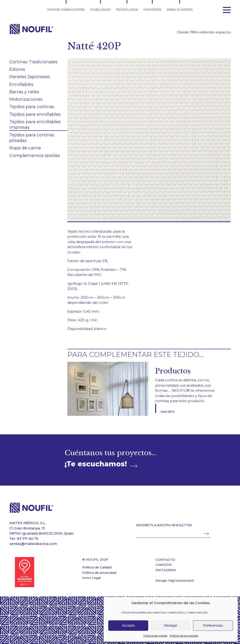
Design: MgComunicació (175, 580)
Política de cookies (155, 636)
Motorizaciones (26, 99)
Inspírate (152, 10)
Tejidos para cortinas (32, 107)
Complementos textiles (35, 155)
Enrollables (21, 84)
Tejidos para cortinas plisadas (32, 138)
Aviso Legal (91, 578)
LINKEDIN (163, 565)
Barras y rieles (24, 92)
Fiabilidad (100, 10)
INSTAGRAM (166, 570)
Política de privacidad (184, 636)
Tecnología (127, 10)
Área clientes (180, 10)
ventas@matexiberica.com (33, 544)
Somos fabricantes (66, 10)
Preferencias (213, 625)
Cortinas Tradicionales (33, 62)
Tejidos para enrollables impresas (35, 125)
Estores (17, 69)
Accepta (128, 625)
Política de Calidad (97, 567)
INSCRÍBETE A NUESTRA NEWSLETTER (164, 525)
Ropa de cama (25, 148)
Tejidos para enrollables (35, 114)
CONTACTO (165, 560)
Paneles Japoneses (30, 77)
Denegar (171, 625)
